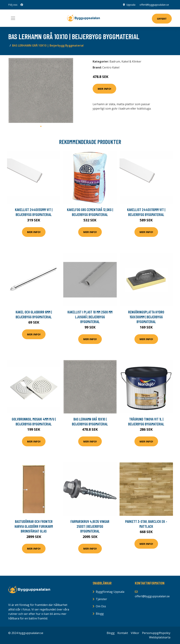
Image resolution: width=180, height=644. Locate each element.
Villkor (135, 633)
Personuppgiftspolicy (156, 633)
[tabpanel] (41, 90)
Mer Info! (104, 89)
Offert (162, 19)
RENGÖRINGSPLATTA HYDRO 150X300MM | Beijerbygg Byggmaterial (146, 317)
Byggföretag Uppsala (110, 592)
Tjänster (101, 599)
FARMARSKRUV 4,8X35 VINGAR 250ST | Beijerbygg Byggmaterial (90, 526)
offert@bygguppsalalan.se (154, 5)
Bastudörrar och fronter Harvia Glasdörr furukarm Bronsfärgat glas (34, 526)
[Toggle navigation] (13, 18)
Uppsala (131, 5)
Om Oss (101, 606)
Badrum (115, 61)
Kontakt (123, 633)
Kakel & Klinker (131, 61)
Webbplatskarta (160, 637)
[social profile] (22, 5)
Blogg (100, 614)
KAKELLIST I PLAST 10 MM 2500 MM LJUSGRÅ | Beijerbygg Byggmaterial (90, 317)
